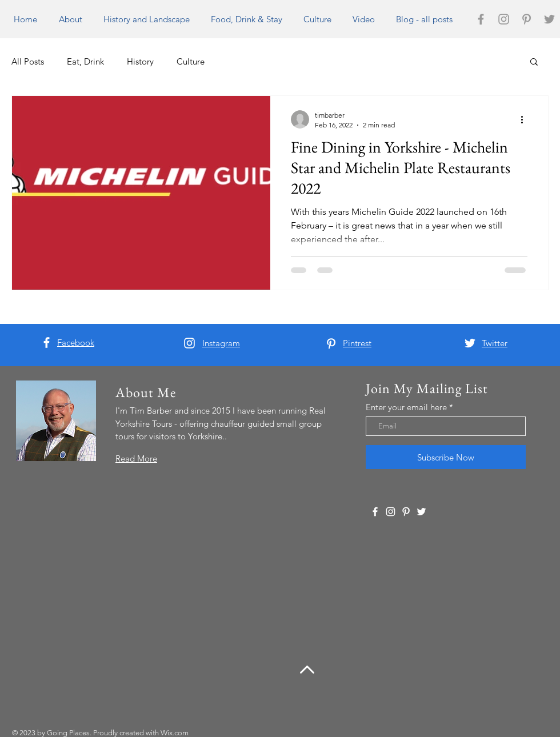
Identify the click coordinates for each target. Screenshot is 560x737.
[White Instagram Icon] (189, 343)
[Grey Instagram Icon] (504, 19)
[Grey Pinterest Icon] (527, 19)
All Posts (28, 61)
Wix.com (175, 733)
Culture (191, 61)
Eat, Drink (85, 61)
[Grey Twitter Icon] (549, 19)
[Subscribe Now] (446, 457)
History (140, 61)
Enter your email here (406, 407)
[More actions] (526, 119)
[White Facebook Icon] (47, 343)
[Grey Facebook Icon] (481, 19)
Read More (136, 458)
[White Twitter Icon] (470, 343)
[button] (534, 63)
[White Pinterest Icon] (331, 344)
